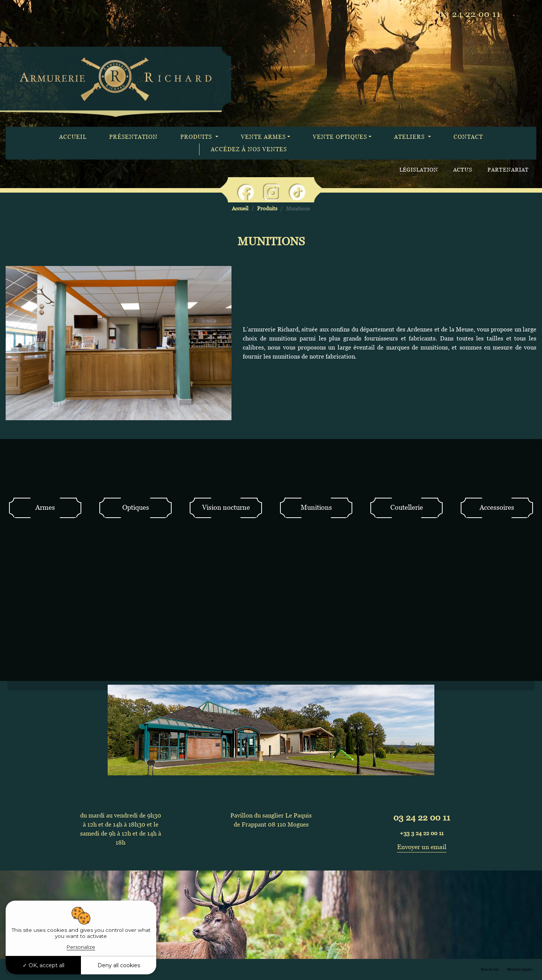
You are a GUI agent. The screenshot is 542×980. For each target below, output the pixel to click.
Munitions (316, 507)
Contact (468, 137)
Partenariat (508, 170)
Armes (45, 507)
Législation (419, 170)
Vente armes (263, 137)
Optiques (136, 507)
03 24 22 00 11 (470, 14)
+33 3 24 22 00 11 (422, 833)
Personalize (81, 947)
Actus (463, 170)
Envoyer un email (422, 847)
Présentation (133, 137)
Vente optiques (340, 137)
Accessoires (497, 507)
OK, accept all (43, 965)
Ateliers (410, 137)
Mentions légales (520, 969)
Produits (197, 137)
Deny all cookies (119, 965)
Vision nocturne (226, 507)
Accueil (73, 137)
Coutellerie (407, 507)
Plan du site (490, 969)
